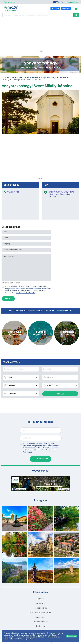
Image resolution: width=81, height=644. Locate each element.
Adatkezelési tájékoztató (40, 612)
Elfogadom (71, 636)
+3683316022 (13, 192)
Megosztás (63, 489)
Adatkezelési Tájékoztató (25, 293)
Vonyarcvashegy (48, 77)
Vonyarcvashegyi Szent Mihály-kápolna (37, 86)
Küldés (8, 299)
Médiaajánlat (41, 603)
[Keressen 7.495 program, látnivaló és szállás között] (38, 15)
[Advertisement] (41, 36)
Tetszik (19, 489)
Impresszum (40, 617)
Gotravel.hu (24, 479)
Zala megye (32, 77)
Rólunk (40, 599)
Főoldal (5, 77)
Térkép (58, 2)
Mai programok (9, 2)
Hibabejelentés (40, 608)
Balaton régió (18, 77)
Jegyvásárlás (72, 2)
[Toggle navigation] (76, 9)
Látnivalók (64, 77)
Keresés (60, 394)
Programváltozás (40, 622)
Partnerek (40, 626)
